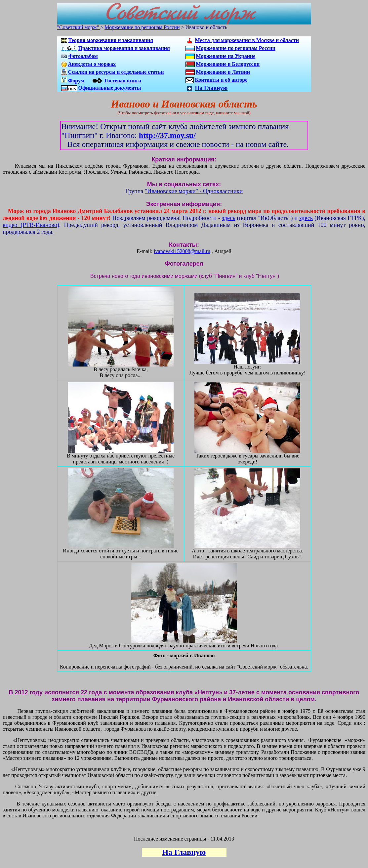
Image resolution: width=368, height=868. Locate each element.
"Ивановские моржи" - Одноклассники (194, 191)
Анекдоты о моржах (92, 64)
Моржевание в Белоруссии (228, 64)
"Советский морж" (79, 27)
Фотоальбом (83, 56)
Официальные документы (110, 88)
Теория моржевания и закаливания (111, 40)
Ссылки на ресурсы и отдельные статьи (116, 72)
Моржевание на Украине (226, 56)
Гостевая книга (123, 81)
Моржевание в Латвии (223, 72)
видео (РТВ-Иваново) (31, 225)
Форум (76, 81)
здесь (229, 218)
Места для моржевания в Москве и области (247, 40)
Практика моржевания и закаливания (124, 48)
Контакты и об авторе (221, 80)
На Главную (211, 88)
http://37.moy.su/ (167, 135)
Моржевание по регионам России (142, 27)
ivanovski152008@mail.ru (182, 251)
